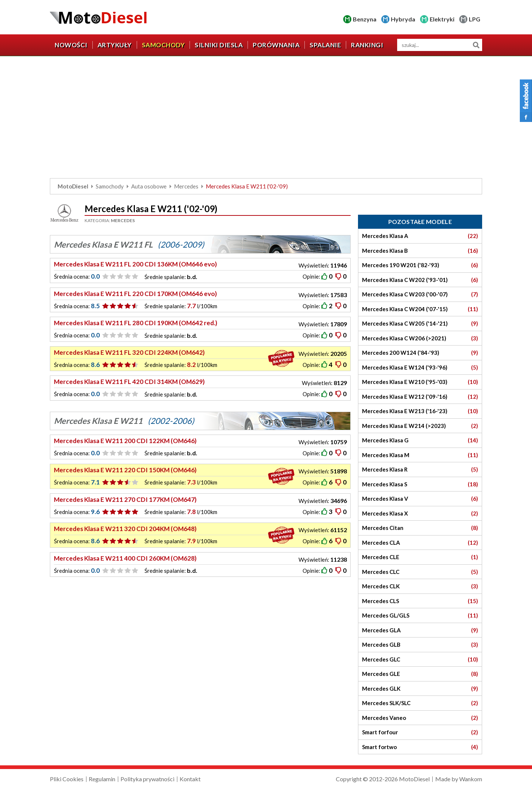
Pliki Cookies (67, 779)
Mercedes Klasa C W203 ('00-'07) (420, 294)
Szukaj (476, 45)
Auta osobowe (149, 186)
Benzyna (365, 19)
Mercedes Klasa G (420, 440)
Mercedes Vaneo (420, 718)
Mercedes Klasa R (420, 470)
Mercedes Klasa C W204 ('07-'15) (420, 309)
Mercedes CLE (420, 557)
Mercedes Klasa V (420, 499)
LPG (475, 19)
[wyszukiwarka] (440, 45)
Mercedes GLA (420, 630)
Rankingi (367, 45)
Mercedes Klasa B (420, 251)
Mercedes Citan (420, 528)
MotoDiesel (73, 186)
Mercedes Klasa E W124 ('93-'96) (420, 368)
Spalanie (325, 45)
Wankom (471, 779)
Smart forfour (420, 732)
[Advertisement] (266, 119)
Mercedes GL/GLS (420, 615)
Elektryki (442, 19)
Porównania (276, 45)
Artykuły (115, 45)
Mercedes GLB (420, 645)
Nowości (71, 45)
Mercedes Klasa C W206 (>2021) (420, 338)
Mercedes (186, 186)
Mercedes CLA (420, 543)
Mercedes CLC (420, 572)
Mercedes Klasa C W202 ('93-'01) (420, 280)
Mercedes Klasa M (420, 455)
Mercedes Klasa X (420, 513)
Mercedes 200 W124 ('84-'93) (420, 353)
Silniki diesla (219, 45)
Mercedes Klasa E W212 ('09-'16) (420, 397)
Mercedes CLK (420, 586)
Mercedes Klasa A (420, 236)
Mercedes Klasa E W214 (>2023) (420, 426)
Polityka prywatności (147, 779)
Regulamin (102, 779)
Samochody (163, 45)
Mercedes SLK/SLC (420, 703)
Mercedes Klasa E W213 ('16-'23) (420, 411)
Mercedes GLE (420, 674)
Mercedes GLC (420, 659)
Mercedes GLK (420, 689)
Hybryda (403, 19)
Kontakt (190, 779)
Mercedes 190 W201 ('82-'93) (420, 265)
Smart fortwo (420, 747)
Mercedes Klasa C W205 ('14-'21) (420, 324)
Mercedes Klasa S (420, 484)
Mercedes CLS (420, 601)
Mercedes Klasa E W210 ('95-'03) (420, 382)
